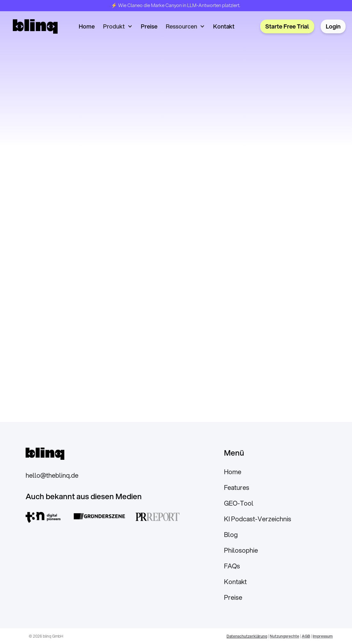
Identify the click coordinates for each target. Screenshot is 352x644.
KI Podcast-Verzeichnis (258, 519)
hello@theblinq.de (52, 475)
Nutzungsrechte (284, 636)
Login (333, 26)
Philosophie (241, 550)
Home (87, 26)
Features (237, 487)
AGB (306, 636)
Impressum (323, 636)
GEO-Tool (239, 503)
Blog (231, 535)
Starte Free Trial (287, 26)
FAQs (232, 566)
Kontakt (224, 26)
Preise (149, 26)
